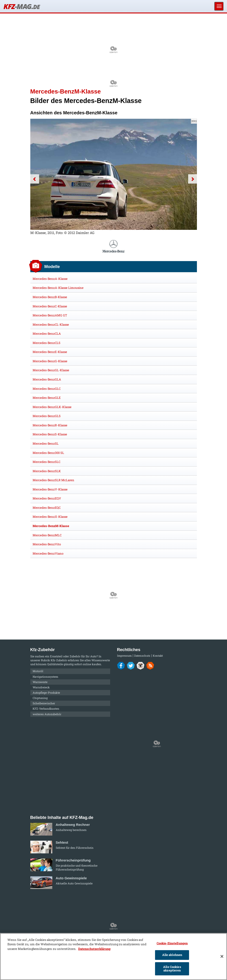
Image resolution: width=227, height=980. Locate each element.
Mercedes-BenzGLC (47, 389)
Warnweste (40, 682)
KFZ (22, 6)
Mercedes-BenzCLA (47, 334)
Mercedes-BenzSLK (47, 471)
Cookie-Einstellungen (172, 943)
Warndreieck (41, 687)
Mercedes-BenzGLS (47, 416)
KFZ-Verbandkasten (46, 708)
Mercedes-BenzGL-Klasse (51, 370)
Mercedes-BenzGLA (47, 379)
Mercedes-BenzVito (47, 544)
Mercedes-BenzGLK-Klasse (52, 407)
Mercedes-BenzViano (48, 553)
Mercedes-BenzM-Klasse (51, 526)
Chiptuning (40, 698)
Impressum (124, 656)
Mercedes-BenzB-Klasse (50, 297)
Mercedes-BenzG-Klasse (50, 361)
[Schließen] (222, 956)
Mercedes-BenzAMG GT (50, 315)
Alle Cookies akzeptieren (172, 969)
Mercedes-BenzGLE (47, 398)
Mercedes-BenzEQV (47, 498)
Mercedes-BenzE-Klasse (50, 352)
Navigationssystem (45, 677)
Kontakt (158, 656)
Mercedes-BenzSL (46, 443)
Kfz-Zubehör (59, 660)
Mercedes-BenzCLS (47, 343)
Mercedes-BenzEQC (47, 508)
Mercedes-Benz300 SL (48, 453)
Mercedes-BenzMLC (47, 535)
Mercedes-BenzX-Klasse (50, 517)
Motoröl (38, 671)
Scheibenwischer (44, 703)
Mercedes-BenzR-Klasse (50, 425)
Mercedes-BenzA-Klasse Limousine (58, 288)
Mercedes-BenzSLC (47, 462)
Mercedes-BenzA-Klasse (50, 279)
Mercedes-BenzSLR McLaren (53, 480)
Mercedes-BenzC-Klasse (50, 306)
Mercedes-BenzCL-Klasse (51, 325)
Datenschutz (142, 656)
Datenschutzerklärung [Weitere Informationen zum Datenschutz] (94, 949)
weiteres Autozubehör (47, 714)
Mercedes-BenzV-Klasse (50, 489)
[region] (113, 957)
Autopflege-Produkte (46, 693)
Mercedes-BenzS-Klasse (50, 434)
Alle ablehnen (172, 955)
